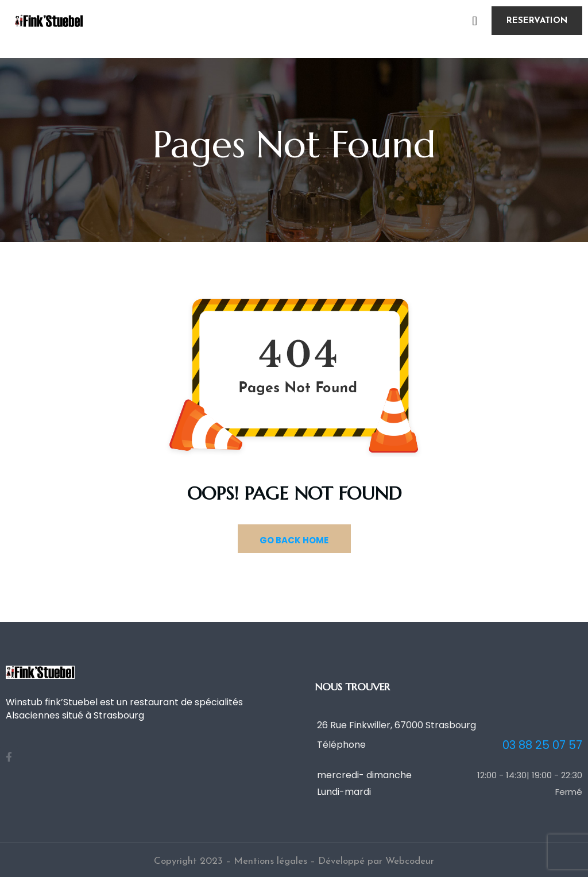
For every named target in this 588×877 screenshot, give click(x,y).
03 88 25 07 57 (542, 745)
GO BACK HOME (294, 540)
